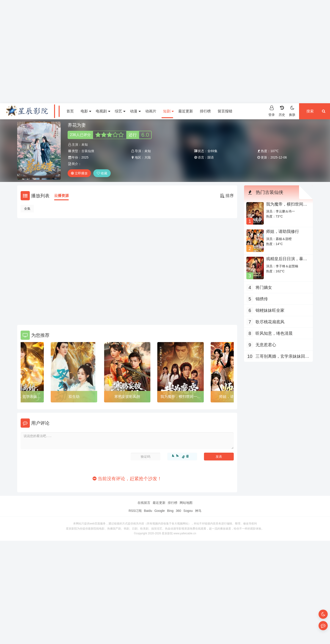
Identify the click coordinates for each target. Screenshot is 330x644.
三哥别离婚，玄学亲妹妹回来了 (282, 357)
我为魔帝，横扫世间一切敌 (181, 397)
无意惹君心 (266, 345)
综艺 (120, 111)
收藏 (102, 173)
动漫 (135, 111)
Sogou (188, 511)
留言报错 (225, 111)
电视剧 (103, 111)
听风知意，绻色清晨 (274, 333)
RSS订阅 (135, 511)
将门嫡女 (264, 287)
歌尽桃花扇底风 (270, 322)
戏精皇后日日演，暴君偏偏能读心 (287, 261)
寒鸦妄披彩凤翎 (127, 397)
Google (160, 511)
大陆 (148, 157)
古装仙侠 (88, 151)
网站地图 (186, 503)
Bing (170, 511)
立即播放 (79, 173)
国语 (211, 157)
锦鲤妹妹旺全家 (270, 310)
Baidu (148, 511)
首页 (70, 111)
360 (178, 511)
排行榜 (205, 111)
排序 (227, 196)
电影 (86, 111)
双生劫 (74, 397)
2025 (85, 157)
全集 (27, 209)
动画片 (151, 111)
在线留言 (144, 503)
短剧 (168, 111)
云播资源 (61, 196)
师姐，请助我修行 (283, 231)
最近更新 (186, 111)
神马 (198, 511)
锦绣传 (262, 299)
